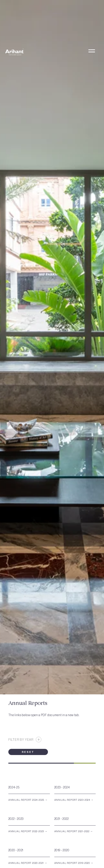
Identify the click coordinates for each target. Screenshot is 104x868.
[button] (92, 52)
